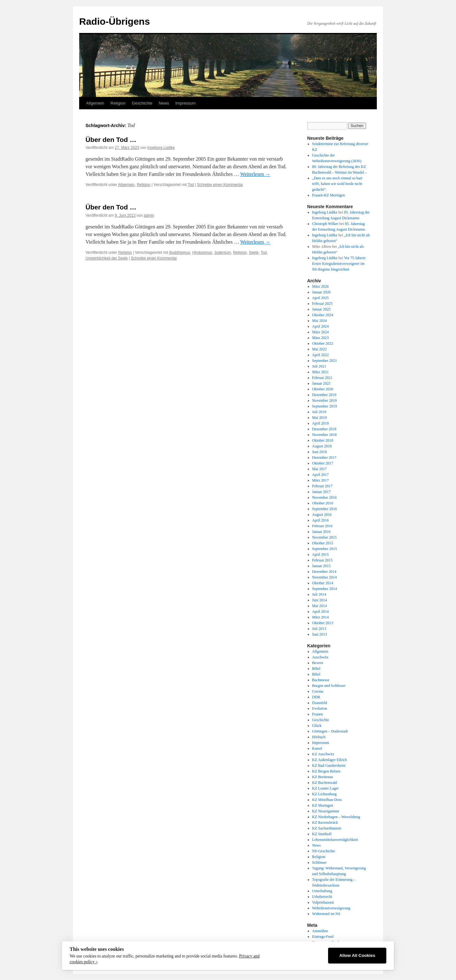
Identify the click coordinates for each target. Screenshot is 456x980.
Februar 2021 (322, 378)
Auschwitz (320, 657)
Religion (118, 103)
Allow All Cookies (357, 955)
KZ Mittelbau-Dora (327, 800)
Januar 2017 (321, 492)
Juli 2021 (319, 366)
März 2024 (320, 332)
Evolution (320, 708)
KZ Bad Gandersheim (329, 765)
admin (149, 215)
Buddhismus (180, 253)
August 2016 (322, 515)
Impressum (186, 103)
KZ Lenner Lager (326, 788)
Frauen (317, 714)
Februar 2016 (322, 526)
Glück (317, 726)
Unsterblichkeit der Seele (107, 258)
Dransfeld (320, 703)
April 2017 (320, 475)
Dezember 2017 (324, 458)
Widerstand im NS (326, 914)
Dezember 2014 (324, 572)
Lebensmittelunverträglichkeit (335, 840)
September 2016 (325, 509)
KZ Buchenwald (325, 783)
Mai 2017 (320, 469)
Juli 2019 (319, 412)
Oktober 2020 (323, 389)
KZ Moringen (323, 805)
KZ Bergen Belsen (326, 771)
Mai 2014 (320, 606)
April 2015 (320, 554)
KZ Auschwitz (323, 754)
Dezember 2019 (324, 395)
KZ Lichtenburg (324, 794)
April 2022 (320, 355)
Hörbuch (319, 737)
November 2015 (325, 537)
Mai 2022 (320, 349)
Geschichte (142, 103)
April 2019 (320, 423)
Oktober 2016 (323, 503)
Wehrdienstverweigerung (331, 908)
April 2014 (320, 612)
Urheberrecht (322, 897)
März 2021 (320, 372)
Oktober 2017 (323, 463)
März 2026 (320, 286)
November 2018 (325, 435)
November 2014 (325, 577)
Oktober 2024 (323, 315)
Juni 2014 (320, 600)
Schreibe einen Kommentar (220, 185)
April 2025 (320, 298)
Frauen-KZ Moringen (329, 195)
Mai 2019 (320, 418)
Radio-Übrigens (114, 21)
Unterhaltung (322, 891)
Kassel (317, 748)
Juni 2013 (320, 634)
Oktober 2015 (323, 543)
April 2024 (320, 326)
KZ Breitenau (323, 777)
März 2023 (320, 338)
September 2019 (325, 406)
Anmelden (320, 931)
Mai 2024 (320, 321)
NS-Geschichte (324, 851)
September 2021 (325, 361)
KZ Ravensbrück (325, 823)
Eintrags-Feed (323, 937)
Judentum (223, 253)
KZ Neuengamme (326, 811)
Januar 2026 (321, 292)
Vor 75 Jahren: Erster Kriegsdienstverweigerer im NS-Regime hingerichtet (339, 264)
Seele (254, 253)
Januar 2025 (321, 309)
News (164, 103)
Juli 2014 (319, 594)
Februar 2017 (322, 486)
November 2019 (325, 400)
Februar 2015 (322, 560)
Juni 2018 (320, 452)
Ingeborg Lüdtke (161, 148)
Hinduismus (202, 253)
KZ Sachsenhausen (327, 828)
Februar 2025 (322, 304)
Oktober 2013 (323, 623)
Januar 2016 (321, 532)
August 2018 (322, 446)
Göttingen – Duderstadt (330, 731)
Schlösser (320, 862)
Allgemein (95, 103)
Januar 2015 (321, 566)
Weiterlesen (255, 174)
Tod (191, 185)
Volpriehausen (323, 902)
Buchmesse (321, 680)
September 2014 (325, 589)
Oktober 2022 (323, 343)
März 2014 (320, 617)
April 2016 (320, 520)
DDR (316, 697)
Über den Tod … (111, 140)
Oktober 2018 (323, 440)
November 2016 (325, 497)
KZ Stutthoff (322, 834)
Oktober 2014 (323, 583)
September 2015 (325, 549)
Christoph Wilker (325, 224)
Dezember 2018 (324, 429)
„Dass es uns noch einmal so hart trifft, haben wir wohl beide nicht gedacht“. (337, 184)
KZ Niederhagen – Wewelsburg (336, 817)
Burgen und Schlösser (329, 686)
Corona (318, 691)
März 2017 (320, 480)
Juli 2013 (319, 629)
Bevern (318, 663)
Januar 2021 (321, 383)
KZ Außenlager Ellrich (330, 760)
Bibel (316, 669)
